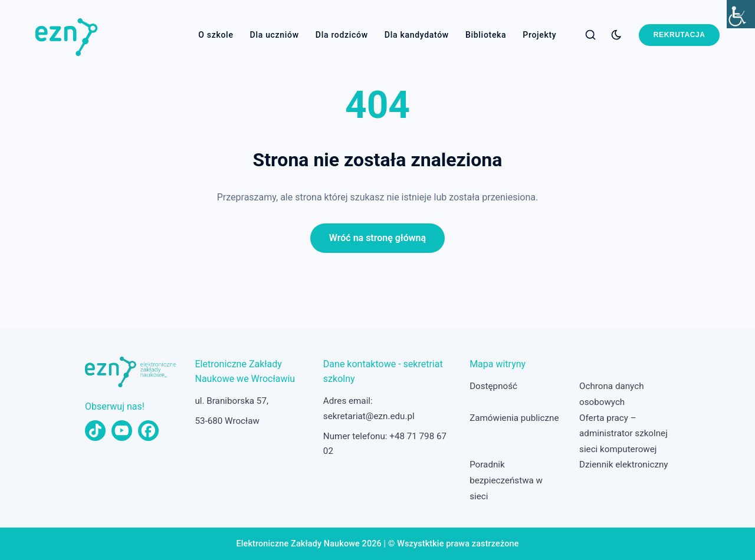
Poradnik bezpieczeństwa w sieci (506, 480)
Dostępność (493, 386)
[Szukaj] (590, 35)
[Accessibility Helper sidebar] (741, 14)
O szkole (216, 35)
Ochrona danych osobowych (611, 394)
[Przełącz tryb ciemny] (616, 35)
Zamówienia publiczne (514, 418)
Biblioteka (486, 35)
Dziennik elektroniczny (623, 465)
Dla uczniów (275, 35)
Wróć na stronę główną (377, 238)
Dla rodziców (342, 35)
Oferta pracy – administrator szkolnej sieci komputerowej (623, 434)
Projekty (539, 35)
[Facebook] (148, 431)
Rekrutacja (679, 35)
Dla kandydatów (417, 35)
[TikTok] (95, 431)
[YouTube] (122, 431)
